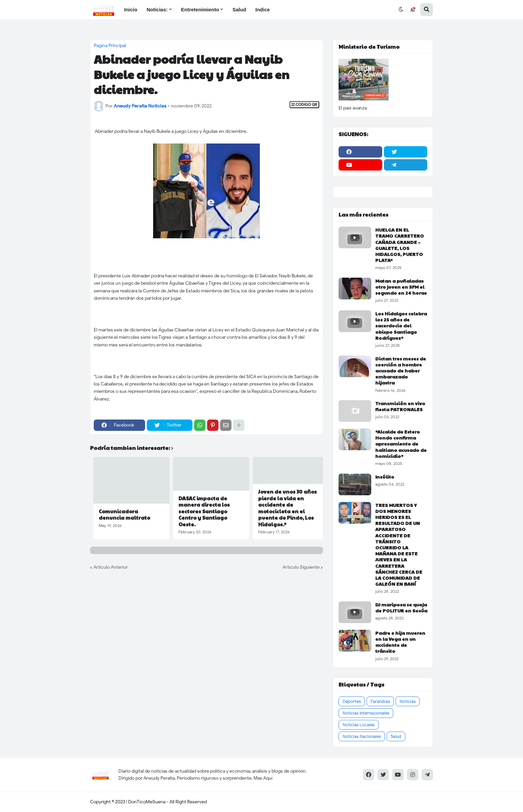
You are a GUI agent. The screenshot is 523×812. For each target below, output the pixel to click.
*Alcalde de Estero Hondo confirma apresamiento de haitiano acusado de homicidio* (401, 444)
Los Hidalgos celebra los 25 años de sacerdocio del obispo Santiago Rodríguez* (401, 326)
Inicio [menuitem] (131, 10)
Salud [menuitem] (239, 10)
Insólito (385, 477)
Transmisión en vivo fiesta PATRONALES (400, 406)
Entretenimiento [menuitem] (200, 10)
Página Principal (110, 46)
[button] (401, 10)
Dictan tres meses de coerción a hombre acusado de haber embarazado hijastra (401, 371)
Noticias (408, 701)
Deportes (352, 701)
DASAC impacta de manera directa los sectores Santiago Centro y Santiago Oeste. (204, 511)
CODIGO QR (304, 105)
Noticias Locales (359, 725)
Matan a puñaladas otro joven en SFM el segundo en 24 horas (401, 287)
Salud (396, 736)
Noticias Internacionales (366, 713)
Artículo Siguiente (301, 567)
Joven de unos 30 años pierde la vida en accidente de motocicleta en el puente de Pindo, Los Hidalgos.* (288, 508)
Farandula (380, 701)
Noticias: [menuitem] (157, 10)
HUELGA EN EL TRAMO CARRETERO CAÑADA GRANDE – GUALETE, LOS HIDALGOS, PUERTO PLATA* (400, 245)
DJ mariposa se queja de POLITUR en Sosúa (401, 607)
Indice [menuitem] (263, 10)
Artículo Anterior (111, 567)
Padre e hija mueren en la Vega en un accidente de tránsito (400, 642)
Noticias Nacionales (362, 736)
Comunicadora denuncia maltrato (124, 514)
